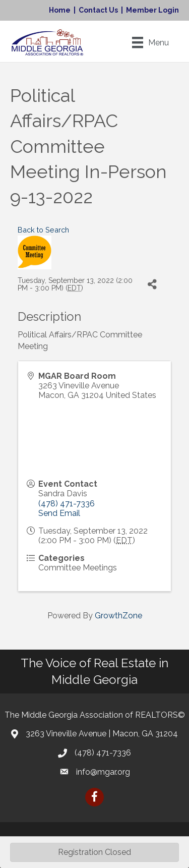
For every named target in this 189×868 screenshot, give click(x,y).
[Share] (152, 285)
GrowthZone (118, 616)
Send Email (59, 513)
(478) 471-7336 (67, 504)
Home (60, 10)
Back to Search (43, 230)
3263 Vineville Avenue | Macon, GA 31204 (102, 734)
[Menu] (150, 42)
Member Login (152, 10)
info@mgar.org (103, 772)
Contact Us (98, 10)
